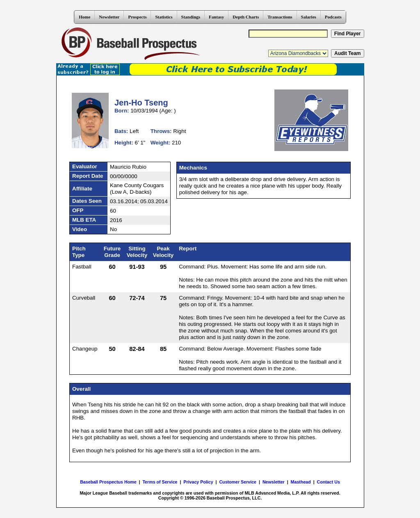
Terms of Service (160, 482)
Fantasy (216, 17)
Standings (191, 17)
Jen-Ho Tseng (141, 103)
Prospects (137, 17)
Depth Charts (246, 17)
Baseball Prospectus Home (108, 482)
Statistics (164, 17)
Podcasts (333, 17)
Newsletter (109, 17)
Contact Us (329, 482)
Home (84, 17)
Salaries (309, 17)
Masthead (301, 482)
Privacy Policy (198, 482)
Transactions (280, 17)
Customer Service (238, 482)
